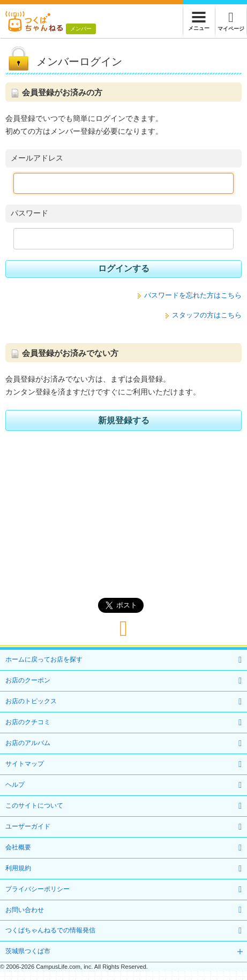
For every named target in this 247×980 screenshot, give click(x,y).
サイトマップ (25, 764)
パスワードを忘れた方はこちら (193, 295)
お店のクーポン (28, 680)
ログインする (124, 268)
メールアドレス (37, 158)
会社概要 (18, 847)
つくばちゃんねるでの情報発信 (50, 930)
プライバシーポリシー (38, 889)
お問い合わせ (25, 910)
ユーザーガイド (28, 826)
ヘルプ (15, 785)
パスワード (29, 213)
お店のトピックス (31, 701)
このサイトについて (34, 806)
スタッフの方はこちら (207, 315)
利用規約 (18, 868)
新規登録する (124, 420)
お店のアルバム (28, 743)
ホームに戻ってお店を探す (44, 659)
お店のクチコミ (28, 722)
